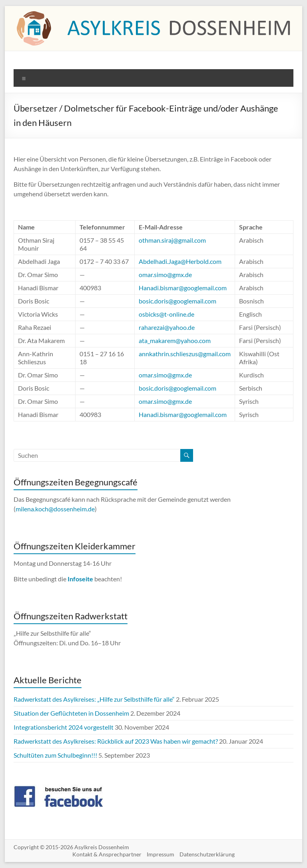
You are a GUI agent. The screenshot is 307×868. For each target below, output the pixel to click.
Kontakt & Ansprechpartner (107, 854)
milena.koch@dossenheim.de (55, 509)
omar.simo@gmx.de (165, 274)
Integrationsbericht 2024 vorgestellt (64, 727)
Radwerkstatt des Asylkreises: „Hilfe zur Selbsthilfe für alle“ (94, 699)
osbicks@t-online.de (166, 314)
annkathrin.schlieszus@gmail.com (185, 354)
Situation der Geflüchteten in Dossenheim (71, 713)
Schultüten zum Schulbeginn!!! (55, 755)
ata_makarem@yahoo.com (175, 340)
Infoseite (81, 579)
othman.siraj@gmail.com (172, 240)
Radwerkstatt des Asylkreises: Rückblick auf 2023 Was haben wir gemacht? (116, 741)
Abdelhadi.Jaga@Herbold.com (180, 261)
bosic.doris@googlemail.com (177, 301)
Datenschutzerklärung (207, 854)
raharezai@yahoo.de (167, 327)
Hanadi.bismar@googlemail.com (183, 288)
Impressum (160, 854)
